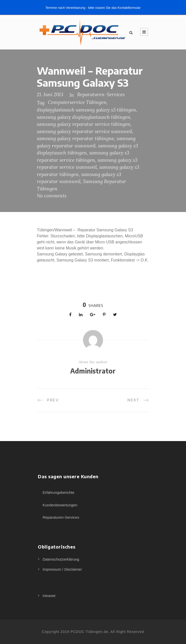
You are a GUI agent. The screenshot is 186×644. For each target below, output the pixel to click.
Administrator (93, 371)
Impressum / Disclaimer (62, 569)
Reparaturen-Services (101, 94)
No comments (52, 196)
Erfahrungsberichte (59, 492)
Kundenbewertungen (60, 505)
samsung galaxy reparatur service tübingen (84, 124)
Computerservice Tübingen (77, 102)
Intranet (49, 596)
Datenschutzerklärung (61, 559)
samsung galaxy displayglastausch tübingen (84, 117)
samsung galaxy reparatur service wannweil (84, 131)
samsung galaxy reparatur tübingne (75, 138)
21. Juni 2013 (50, 94)
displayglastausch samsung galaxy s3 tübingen (86, 110)
